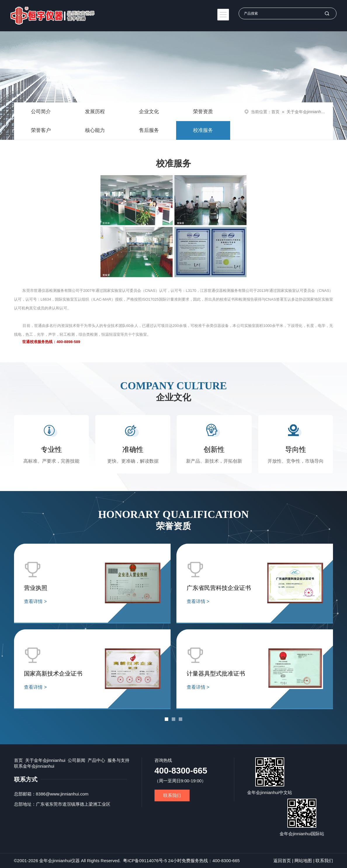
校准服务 (203, 130)
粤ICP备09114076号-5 (145, 861)
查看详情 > (35, 601)
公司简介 (41, 112)
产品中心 (96, 760)
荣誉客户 (41, 130)
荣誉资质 (203, 112)
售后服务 (149, 130)
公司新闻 (77, 760)
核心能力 (95, 130)
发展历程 (95, 112)
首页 (275, 112)
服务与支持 (118, 760)
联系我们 (172, 795)
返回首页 (282, 861)
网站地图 (303, 861)
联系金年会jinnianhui (34, 766)
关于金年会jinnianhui (305, 112)
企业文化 (149, 112)
